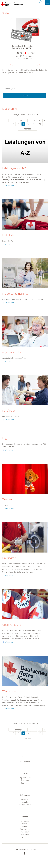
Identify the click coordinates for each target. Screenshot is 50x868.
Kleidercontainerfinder (16, 294)
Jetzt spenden (25, 761)
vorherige (18, 121)
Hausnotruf (9, 558)
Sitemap (25, 826)
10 (28, 124)
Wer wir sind (10, 691)
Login (6, 438)
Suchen (25, 96)
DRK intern (25, 837)
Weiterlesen (10, 186)
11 (34, 124)
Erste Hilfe (8, 235)
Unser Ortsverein (13, 625)
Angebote (25, 799)
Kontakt (25, 824)
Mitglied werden (25, 777)
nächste (27, 129)
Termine (7, 499)
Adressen (25, 821)
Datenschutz (25, 829)
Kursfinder (9, 411)
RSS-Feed (25, 835)
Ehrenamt (25, 780)
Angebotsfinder (12, 352)
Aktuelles (25, 802)
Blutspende (25, 783)
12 (40, 124)
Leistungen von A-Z (14, 168)
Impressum (25, 832)
